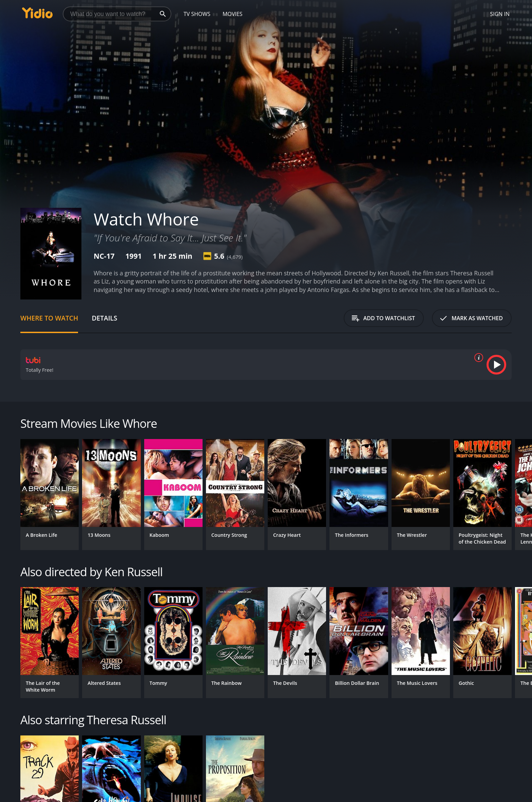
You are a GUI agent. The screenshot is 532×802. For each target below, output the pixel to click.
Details (104, 318)
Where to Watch (49, 318)
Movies (233, 14)
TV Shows (197, 14)
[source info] (477, 358)
